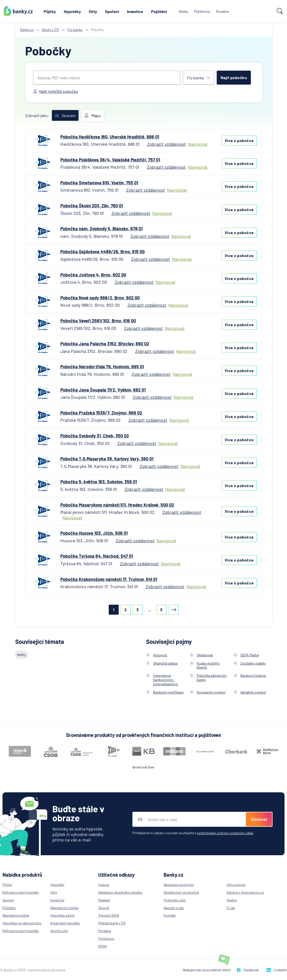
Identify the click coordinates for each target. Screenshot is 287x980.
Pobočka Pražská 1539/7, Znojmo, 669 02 (101, 413)
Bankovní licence (253, 675)
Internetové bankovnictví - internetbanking (165, 680)
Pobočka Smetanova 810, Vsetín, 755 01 (99, 183)
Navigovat (198, 144)
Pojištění (159, 11)
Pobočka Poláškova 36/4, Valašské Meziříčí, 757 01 (110, 160)
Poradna (222, 11)
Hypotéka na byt (62, 915)
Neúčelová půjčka (16, 915)
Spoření (112, 11)
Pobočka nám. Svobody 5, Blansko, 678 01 (101, 229)
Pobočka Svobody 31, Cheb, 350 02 (95, 436)
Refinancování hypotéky (21, 892)
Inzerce (104, 885)
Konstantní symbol (211, 692)
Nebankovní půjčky (65, 908)
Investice (135, 11)
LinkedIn (277, 970)
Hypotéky (72, 11)
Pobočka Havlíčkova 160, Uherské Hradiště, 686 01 (110, 137)
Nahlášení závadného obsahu (120, 892)
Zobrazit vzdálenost (167, 144)
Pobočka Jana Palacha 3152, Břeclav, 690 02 (105, 344)
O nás (231, 908)
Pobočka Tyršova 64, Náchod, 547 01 (97, 556)
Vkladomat (205, 655)
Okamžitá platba (165, 663)
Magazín (104, 900)
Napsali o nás (174, 908)
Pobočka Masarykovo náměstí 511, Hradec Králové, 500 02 (117, 505)
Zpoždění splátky (253, 663)
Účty (93, 11)
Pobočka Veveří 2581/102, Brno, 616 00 (98, 321)
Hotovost (160, 655)
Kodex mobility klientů (208, 665)
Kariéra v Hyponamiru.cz (245, 892)
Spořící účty (59, 931)
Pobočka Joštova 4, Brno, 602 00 (93, 275)
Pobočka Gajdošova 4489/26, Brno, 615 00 (102, 252)
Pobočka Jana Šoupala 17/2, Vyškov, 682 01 (103, 390)
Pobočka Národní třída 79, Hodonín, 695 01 (102, 367)
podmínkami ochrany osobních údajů (225, 833)
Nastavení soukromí (179, 885)
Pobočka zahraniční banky (212, 678)
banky (21, 655)
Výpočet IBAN (109, 915)
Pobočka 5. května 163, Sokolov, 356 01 (99, 482)
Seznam (65, 115)
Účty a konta (236, 885)
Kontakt (170, 915)
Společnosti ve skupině (181, 892)
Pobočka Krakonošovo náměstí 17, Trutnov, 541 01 (109, 579)
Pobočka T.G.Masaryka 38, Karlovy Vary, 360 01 (107, 459)
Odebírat (259, 819)
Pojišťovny (202, 11)
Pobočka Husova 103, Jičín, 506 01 (94, 533)
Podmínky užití (175, 900)
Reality (232, 900)
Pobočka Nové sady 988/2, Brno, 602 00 (100, 298)
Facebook (248, 970)
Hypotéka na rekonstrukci (22, 923)
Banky (183, 11)
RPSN (102, 946)
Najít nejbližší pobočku (56, 91)
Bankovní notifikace (168, 692)
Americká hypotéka (65, 923)
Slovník (104, 908)
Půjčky (50, 11)
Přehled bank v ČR (112, 923)
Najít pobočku (234, 77)
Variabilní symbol (253, 692)
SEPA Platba (250, 655)
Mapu (93, 116)
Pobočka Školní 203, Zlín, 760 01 (92, 206)
